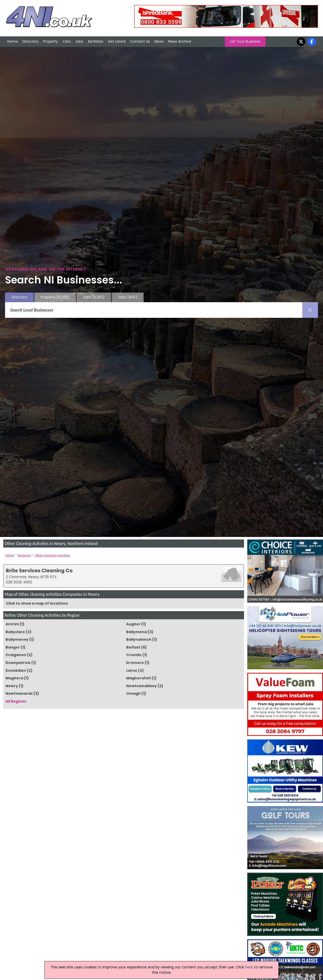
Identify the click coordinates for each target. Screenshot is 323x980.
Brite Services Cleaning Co (39, 571)
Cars (67, 41)
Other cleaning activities (52, 555)
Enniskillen (16, 670)
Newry (12, 686)
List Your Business (245, 41)
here (249, 967)
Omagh (133, 693)
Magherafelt (139, 678)
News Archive (180, 41)
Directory (31, 41)
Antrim (12, 624)
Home (13, 41)
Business (24, 555)
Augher (133, 624)
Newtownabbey (141, 686)
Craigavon (16, 655)
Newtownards (19, 693)
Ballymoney (17, 639)
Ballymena (137, 632)
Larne (132, 670)
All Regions (16, 701)
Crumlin (134, 655)
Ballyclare (15, 632)
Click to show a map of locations (37, 603)
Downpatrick (18, 663)
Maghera (14, 678)
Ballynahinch (139, 639)
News (159, 41)
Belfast (133, 647)
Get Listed (117, 41)
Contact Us (140, 41)
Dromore (135, 663)
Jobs (79, 41)
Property (51, 41)
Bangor (13, 647)
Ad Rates (96, 41)
